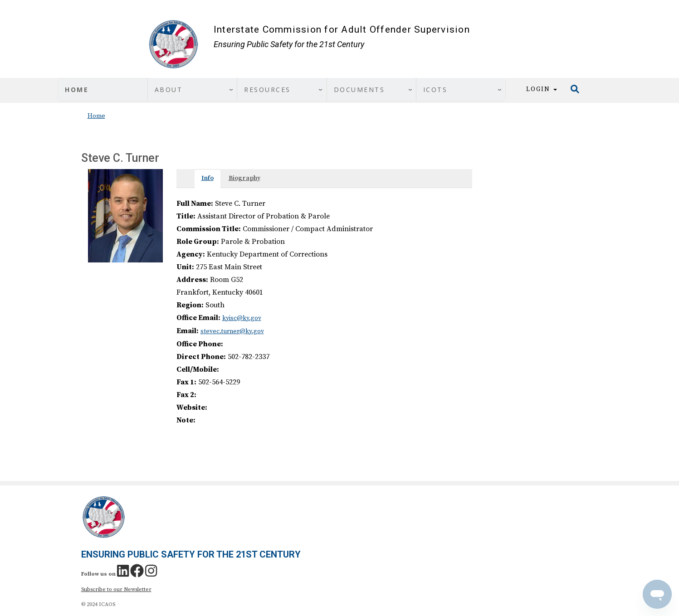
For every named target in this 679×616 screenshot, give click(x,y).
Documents (359, 90)
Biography (244, 178)
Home (77, 90)
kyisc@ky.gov (242, 318)
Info (208, 178)
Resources (267, 90)
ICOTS (435, 90)
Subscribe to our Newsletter (116, 589)
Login (542, 89)
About (169, 90)
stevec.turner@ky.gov (232, 331)
